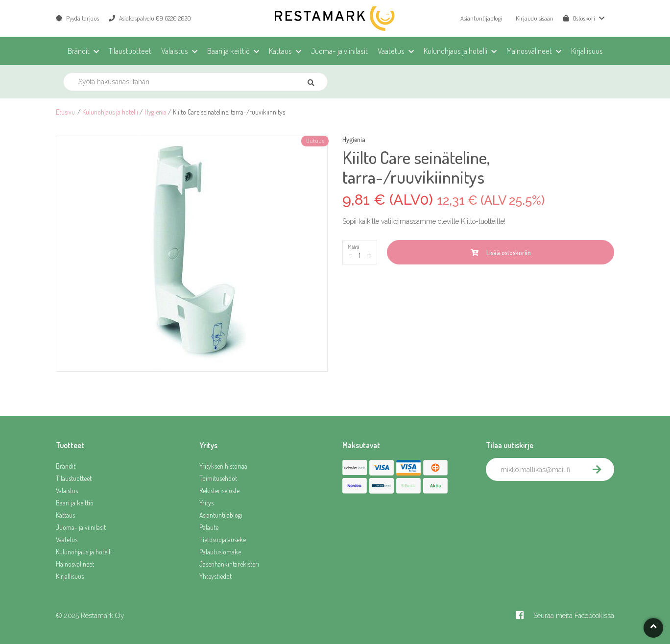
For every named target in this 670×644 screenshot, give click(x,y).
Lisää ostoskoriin (501, 252)
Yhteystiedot (215, 576)
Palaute (209, 527)
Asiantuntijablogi (481, 18)
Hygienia (156, 112)
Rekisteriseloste (219, 490)
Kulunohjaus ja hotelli (110, 112)
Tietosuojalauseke (223, 539)
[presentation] (560, 502)
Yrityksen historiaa (223, 466)
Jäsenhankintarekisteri (229, 564)
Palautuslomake (220, 552)
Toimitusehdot (218, 478)
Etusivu (65, 112)
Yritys (206, 503)
